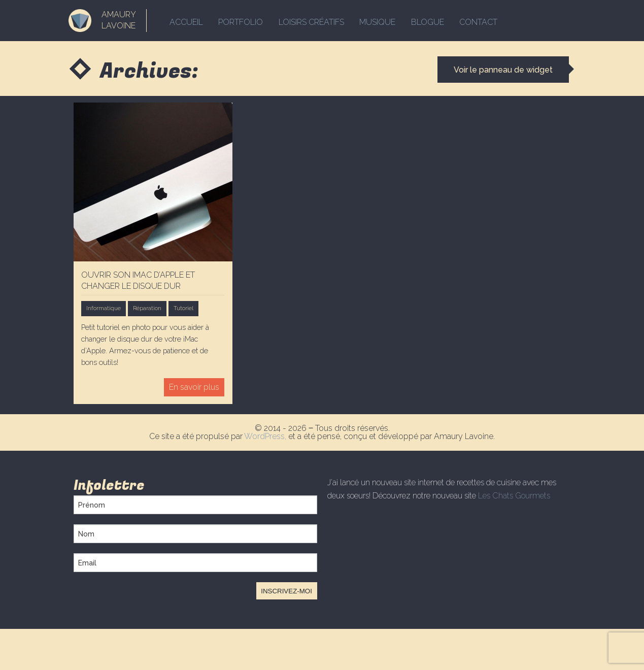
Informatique (104, 308)
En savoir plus (194, 387)
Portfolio (243, 21)
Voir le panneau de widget (502, 70)
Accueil (186, 21)
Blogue (435, 21)
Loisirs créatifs (315, 21)
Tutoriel (183, 308)
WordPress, (266, 436)
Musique (383, 21)
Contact (487, 21)
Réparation (147, 308)
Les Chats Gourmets (514, 496)
